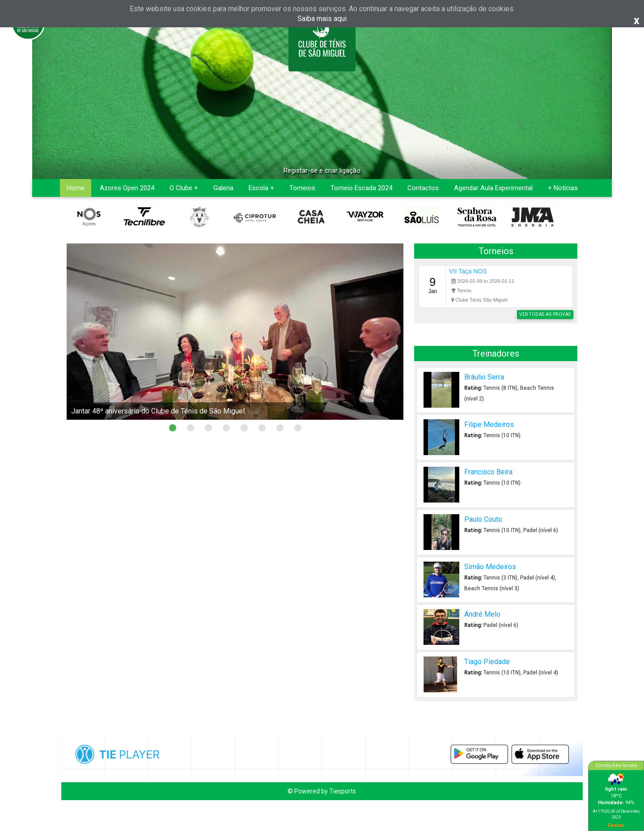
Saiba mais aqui (322, 19)
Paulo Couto (483, 519)
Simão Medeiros (490, 567)
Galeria (223, 188)
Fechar (616, 825)
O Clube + (184, 188)
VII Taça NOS (468, 271)
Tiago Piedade (487, 662)
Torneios (302, 188)
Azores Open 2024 (127, 188)
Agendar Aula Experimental (493, 188)
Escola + (261, 188)
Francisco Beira (488, 472)
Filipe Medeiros (489, 424)
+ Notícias (563, 188)
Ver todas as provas (545, 314)
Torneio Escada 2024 (361, 188)
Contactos (423, 188)
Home (76, 188)
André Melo (482, 614)
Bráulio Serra (484, 377)
